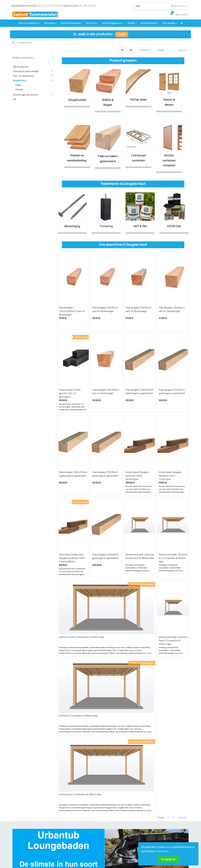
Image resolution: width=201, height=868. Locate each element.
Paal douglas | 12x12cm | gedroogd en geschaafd (172, 363)
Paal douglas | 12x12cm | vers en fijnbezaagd (138, 295)
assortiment (124, 833)
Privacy (129, 855)
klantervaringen (96, 827)
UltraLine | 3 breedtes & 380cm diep (78, 629)
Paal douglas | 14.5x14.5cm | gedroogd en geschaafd (73, 430)
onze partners (125, 840)
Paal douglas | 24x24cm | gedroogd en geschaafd (106, 498)
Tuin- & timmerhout (24, 76)
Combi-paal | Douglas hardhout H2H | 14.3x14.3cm (137, 432)
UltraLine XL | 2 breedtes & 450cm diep (80, 693)
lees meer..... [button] (165, 851)
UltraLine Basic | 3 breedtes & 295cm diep (82, 564)
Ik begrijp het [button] (168, 859)
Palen (18, 85)
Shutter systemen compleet (169, 160)
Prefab (19, 90)
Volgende (182, 50)
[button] (146, 50)
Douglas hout (20, 81)
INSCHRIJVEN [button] (179, 822)
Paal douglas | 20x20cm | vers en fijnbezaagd (106, 363)
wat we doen (94, 821)
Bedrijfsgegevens (111, 855)
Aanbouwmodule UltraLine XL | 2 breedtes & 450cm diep (173, 500)
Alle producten (21, 67)
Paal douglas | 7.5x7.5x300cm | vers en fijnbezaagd (72, 297)
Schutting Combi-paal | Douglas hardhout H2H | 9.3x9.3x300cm (72, 500)
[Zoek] (179, 6)
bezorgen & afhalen (67, 833)
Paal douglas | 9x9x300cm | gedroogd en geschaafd (140, 363)
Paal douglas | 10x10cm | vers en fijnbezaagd (105, 295)
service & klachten (67, 840)
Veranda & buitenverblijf (26, 71)
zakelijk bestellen (96, 833)
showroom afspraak (128, 821)
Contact (21, 835)
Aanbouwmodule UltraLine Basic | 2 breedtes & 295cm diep (173, 568)
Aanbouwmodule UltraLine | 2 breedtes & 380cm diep (140, 498)
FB (14, 99)
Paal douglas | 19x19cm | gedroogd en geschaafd (105, 430)
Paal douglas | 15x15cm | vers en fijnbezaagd (172, 295)
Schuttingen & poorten (25, 95)
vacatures (93, 840)
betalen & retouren (67, 827)
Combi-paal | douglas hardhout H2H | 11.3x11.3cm (170, 432)
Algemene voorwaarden (85, 855)
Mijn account (62, 855)
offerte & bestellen (67, 821)
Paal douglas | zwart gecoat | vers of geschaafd (70, 364)
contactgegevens (127, 827)
